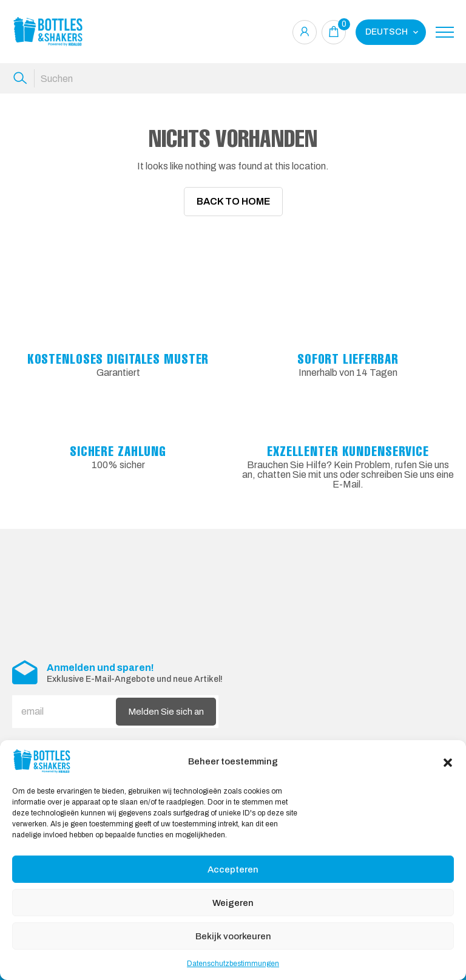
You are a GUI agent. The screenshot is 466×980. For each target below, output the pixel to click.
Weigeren (233, 903)
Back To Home (233, 201)
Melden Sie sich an (166, 711)
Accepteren (233, 869)
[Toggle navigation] (445, 32)
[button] (448, 761)
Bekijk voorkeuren (233, 936)
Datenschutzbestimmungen (233, 964)
